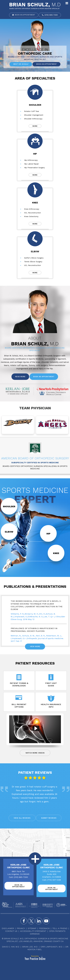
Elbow (35, 251)
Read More (20, 377)
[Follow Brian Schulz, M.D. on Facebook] (24, 921)
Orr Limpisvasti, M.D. (52, 947)
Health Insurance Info (50, 702)
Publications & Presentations (35, 586)
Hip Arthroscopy (31, 160)
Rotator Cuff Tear (32, 111)
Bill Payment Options (20, 702)
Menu (67, 3)
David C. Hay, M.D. (11, 947)
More (35, 126)
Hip (35, 154)
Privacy (21, 928)
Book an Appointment (25, 15)
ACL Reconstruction (33, 213)
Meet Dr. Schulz (21, 64)
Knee (35, 203)
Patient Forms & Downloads (20, 680)
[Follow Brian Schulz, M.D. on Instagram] (39, 921)
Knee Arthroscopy (32, 209)
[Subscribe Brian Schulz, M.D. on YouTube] (46, 921)
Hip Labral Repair (31, 164)
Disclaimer (8, 928)
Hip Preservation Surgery (34, 168)
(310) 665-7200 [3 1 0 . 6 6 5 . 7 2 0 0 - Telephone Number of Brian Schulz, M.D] (51, 15)
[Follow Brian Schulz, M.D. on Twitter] (31, 921)
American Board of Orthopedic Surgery (35, 458)
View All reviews (22, 818)
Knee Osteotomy (31, 216)
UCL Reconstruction (33, 265)
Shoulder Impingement (34, 115)
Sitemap (32, 928)
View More (35, 646)
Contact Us (11, 931)
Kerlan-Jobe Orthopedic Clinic (18, 866)
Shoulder (35, 105)
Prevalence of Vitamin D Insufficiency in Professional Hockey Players (34, 630)
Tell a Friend (60, 928)
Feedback (44, 928)
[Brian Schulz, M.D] (35, 6)
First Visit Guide (50, 680)
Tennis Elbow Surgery (33, 262)
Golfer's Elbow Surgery (34, 258)
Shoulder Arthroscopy (33, 119)
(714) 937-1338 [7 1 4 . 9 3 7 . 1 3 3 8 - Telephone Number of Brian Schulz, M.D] (54, 880)
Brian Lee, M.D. (30, 947)
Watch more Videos (35, 753)
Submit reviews (49, 818)
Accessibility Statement (33, 931)
